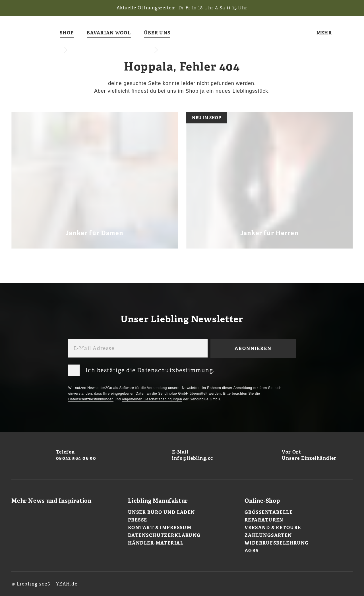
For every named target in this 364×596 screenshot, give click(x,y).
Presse (138, 520)
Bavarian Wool (109, 33)
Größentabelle (269, 512)
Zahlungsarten (268, 535)
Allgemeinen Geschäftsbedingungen (152, 399)
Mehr (324, 33)
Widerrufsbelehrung (277, 543)
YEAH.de (67, 584)
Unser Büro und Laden (162, 512)
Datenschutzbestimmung (175, 370)
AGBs (252, 551)
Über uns (157, 33)
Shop (67, 33)
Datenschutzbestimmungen (91, 399)
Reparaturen (264, 520)
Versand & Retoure (273, 528)
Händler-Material (156, 543)
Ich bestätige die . (141, 369)
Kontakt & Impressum (160, 528)
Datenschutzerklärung (164, 535)
